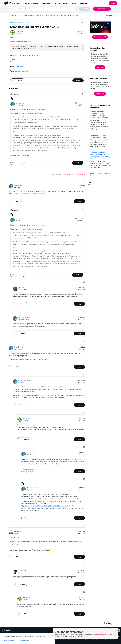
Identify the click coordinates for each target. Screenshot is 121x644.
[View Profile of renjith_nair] (18, 532)
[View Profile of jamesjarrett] (20, 103)
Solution (15, 95)
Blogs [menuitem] (65, 3)
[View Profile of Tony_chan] (18, 185)
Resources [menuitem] (84, 3)
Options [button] (108, 15)
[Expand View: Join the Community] (39, 3)
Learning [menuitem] (74, 3)
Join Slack (100, 67)
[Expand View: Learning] (77, 3)
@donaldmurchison (35, 113)
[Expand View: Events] (60, 3)
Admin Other (41, 15)
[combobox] (49, 9)
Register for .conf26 (100, 37)
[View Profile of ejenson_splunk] (24, 318)
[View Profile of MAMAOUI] (19, 31)
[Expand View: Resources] (88, 3)
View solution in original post (20, 156)
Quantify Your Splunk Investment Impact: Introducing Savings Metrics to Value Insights (99, 115)
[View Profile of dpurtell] (21, 288)
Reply (78, 81)
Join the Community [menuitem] (32, 3)
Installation (51, 15)
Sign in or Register (100, 634)
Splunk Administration (27, 15)
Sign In (113, 3)
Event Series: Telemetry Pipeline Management (98, 136)
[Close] (52, 636)
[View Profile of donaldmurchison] (24, 381)
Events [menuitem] (57, 3)
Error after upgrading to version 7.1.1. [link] (70, 15)
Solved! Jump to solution (20, 22)
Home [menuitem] (19, 3)
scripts (18, 71)
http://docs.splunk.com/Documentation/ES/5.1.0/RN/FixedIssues (57, 146)
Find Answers (13, 15)
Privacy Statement (9, 641)
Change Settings (24, 641)
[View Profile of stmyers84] (22, 571)
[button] (82, 23)
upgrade (20, 66)
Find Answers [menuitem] (47, 3)
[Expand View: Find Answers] (52, 3)
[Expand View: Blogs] (68, 3)
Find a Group (100, 94)
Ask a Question (102, 9)
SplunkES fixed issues (38, 110)
